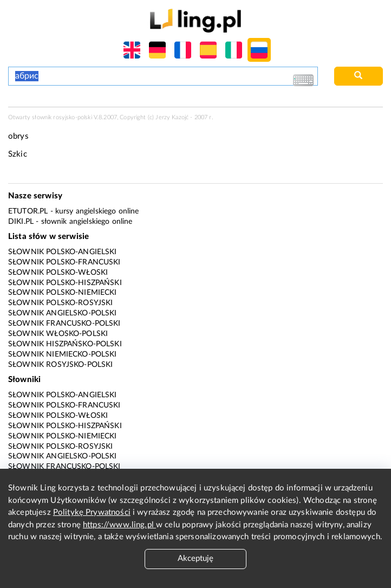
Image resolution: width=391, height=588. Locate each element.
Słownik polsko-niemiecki (63, 293)
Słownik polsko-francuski (64, 262)
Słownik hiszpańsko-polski (65, 344)
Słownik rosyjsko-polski (60, 365)
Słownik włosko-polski (58, 334)
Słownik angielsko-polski (63, 313)
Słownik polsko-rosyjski (60, 303)
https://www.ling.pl (119, 525)
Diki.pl (21, 222)
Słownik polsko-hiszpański (65, 283)
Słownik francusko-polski (64, 324)
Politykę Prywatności (92, 512)
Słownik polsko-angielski (63, 252)
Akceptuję (196, 558)
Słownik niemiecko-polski (63, 354)
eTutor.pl (28, 211)
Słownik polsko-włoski (58, 273)
